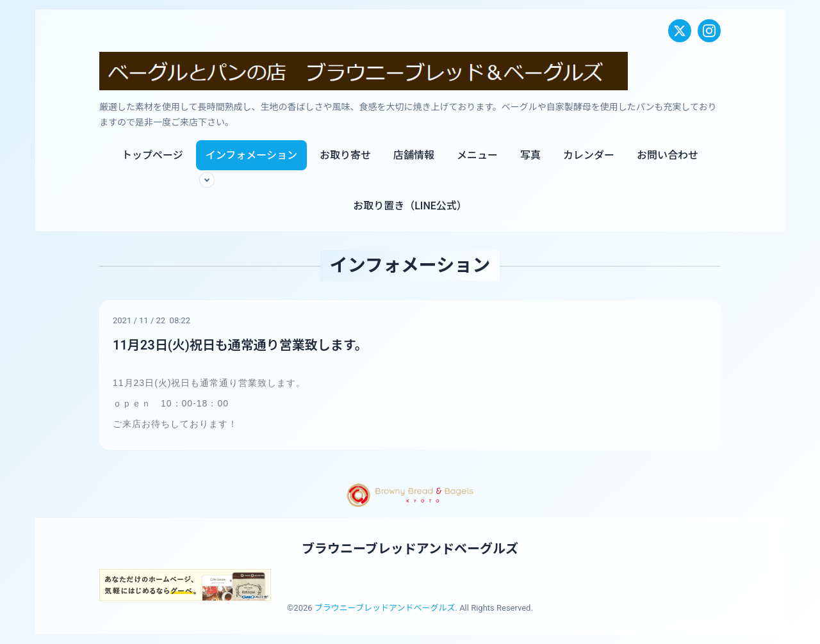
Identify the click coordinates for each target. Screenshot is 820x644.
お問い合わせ (668, 155)
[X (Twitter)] (680, 31)
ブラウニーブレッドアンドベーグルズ (410, 549)
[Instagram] (709, 31)
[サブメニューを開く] (207, 180)
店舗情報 (414, 155)
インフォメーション (251, 155)
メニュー (477, 155)
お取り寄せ (345, 155)
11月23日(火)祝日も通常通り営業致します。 (240, 345)
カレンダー (589, 155)
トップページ (152, 155)
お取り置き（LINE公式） (410, 206)
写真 (530, 155)
